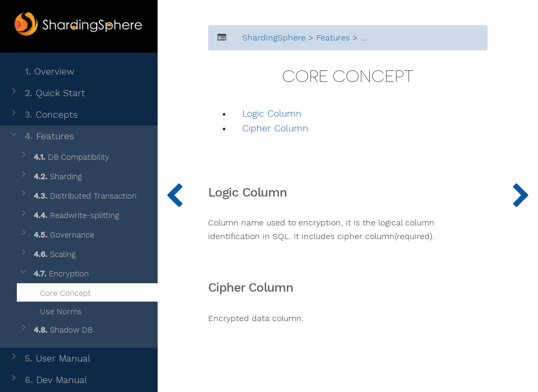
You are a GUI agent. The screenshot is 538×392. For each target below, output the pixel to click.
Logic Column (272, 114)
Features (41, 136)
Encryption (54, 274)
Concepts (43, 115)
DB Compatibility (64, 157)
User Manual (49, 359)
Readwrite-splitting (69, 216)
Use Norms (54, 310)
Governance (56, 235)
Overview (41, 72)
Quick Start (47, 93)
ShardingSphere (274, 38)
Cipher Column (275, 128)
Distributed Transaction (77, 196)
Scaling (47, 255)
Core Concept (59, 292)
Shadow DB (55, 330)
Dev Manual (48, 380)
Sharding (50, 177)
